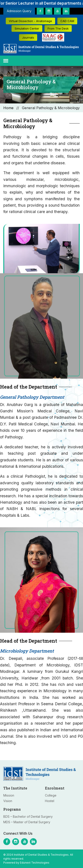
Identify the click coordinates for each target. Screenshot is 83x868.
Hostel (50, 801)
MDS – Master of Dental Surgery (27, 822)
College (51, 795)
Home (8, 108)
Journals (28, 37)
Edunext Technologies (35, 863)
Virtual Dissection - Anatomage (30, 21)
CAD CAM (67, 21)
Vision (8, 801)
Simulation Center (27, 28)
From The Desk (58, 28)
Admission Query (19, 11)
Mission (9, 795)
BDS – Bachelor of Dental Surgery (28, 817)
